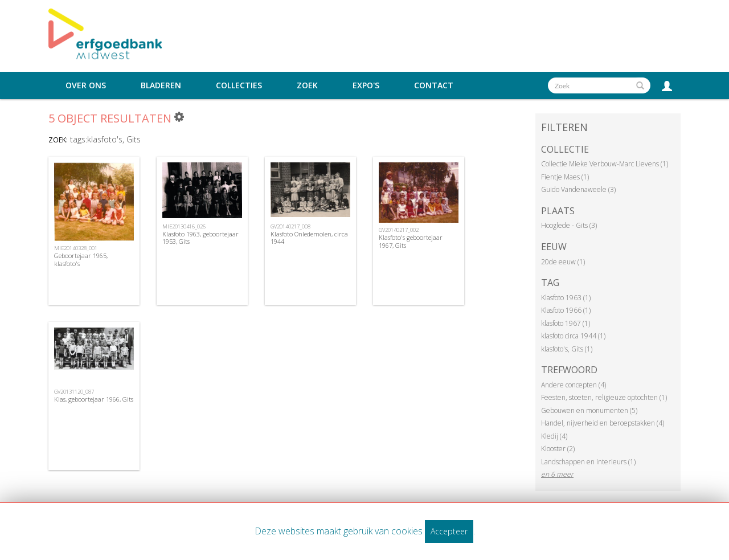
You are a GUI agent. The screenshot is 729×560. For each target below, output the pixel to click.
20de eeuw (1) (563, 262)
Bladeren (161, 85)
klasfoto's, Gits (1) (567, 349)
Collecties (239, 85)
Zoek (307, 85)
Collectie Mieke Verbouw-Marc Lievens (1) (605, 164)
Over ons (86, 85)
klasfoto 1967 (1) (566, 323)
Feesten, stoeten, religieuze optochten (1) (604, 397)
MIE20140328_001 (76, 248)
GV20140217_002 (399, 230)
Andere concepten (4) (574, 385)
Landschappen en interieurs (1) (588, 462)
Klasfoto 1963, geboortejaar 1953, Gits (200, 238)
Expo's (366, 85)
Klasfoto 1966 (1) (566, 310)
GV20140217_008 (290, 226)
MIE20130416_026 (184, 226)
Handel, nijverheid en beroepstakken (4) (603, 423)
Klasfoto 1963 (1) (566, 298)
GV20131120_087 (74, 392)
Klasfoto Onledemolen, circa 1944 (309, 238)
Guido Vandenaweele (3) (578, 189)
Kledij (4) (554, 436)
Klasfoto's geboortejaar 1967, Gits (411, 241)
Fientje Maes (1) (565, 177)
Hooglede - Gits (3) (569, 225)
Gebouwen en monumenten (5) (589, 410)
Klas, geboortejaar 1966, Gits (94, 399)
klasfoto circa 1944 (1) (573, 336)
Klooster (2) (558, 449)
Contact (434, 85)
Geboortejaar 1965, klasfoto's (81, 259)
